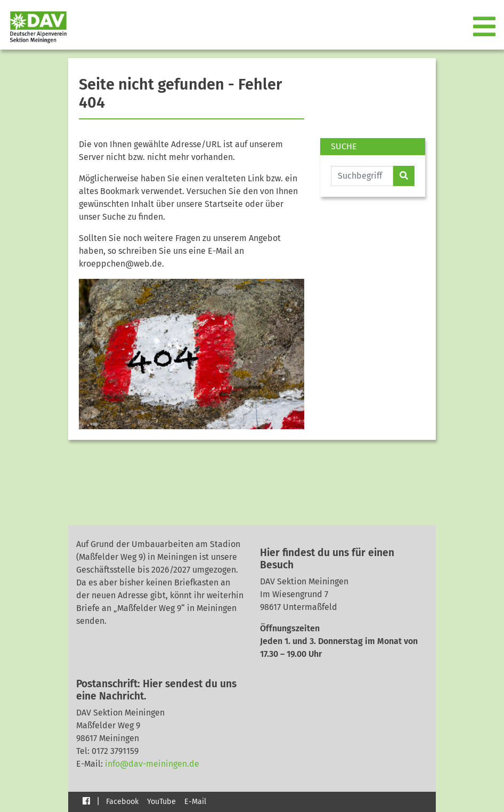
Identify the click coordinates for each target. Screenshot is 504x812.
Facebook (122, 802)
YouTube (161, 802)
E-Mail (195, 802)
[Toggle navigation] (485, 27)
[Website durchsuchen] (362, 176)
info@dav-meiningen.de (152, 764)
